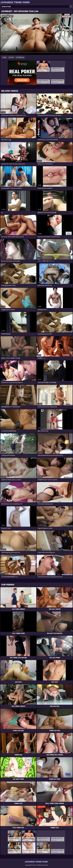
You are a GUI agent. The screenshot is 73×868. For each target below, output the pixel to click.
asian (12, 57)
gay (5, 57)
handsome (21, 57)
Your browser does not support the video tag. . (36, 34)
